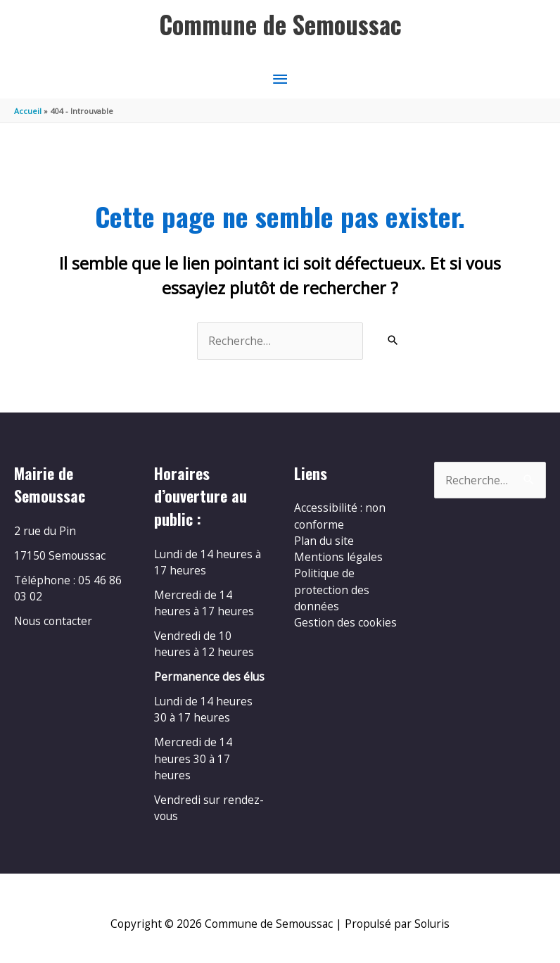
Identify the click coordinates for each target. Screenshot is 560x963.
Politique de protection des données (332, 590)
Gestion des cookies (345, 622)
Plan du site (324, 541)
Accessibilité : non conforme (340, 516)
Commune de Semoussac (280, 24)
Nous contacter (53, 621)
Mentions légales (338, 557)
